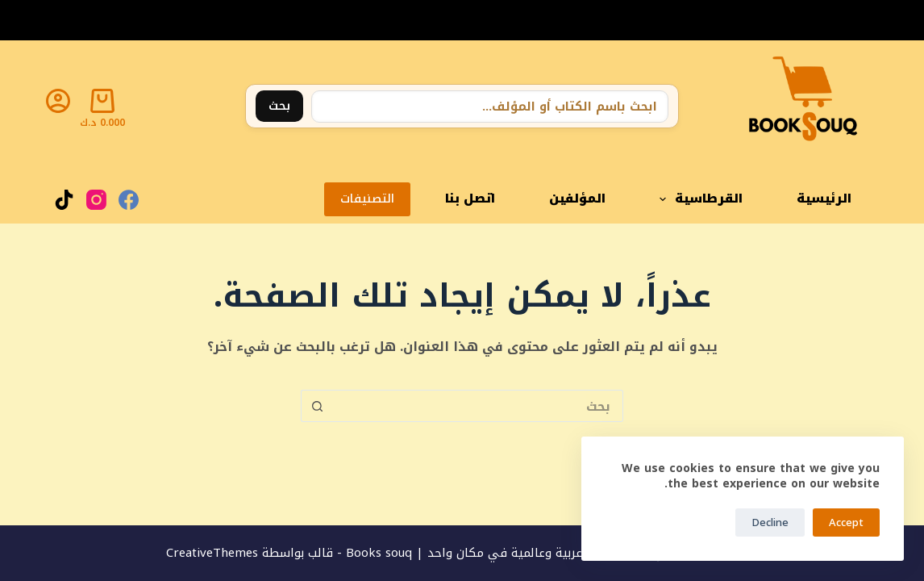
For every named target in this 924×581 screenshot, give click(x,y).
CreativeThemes (212, 553)
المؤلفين (577, 199)
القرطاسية (698, 199)
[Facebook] (129, 200)
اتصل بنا (470, 199)
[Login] (58, 101)
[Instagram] (96, 200)
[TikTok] (64, 200)
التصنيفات (367, 199)
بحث (279, 106)
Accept (846, 522)
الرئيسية (824, 199)
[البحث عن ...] (478, 406)
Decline (770, 522)
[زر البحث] (317, 406)
